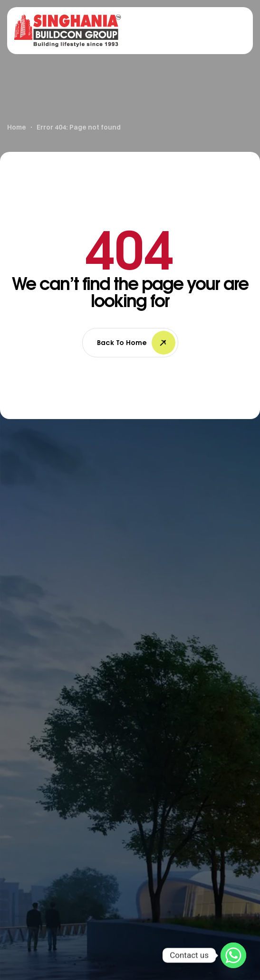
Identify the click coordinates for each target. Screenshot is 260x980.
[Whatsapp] (233, 955)
